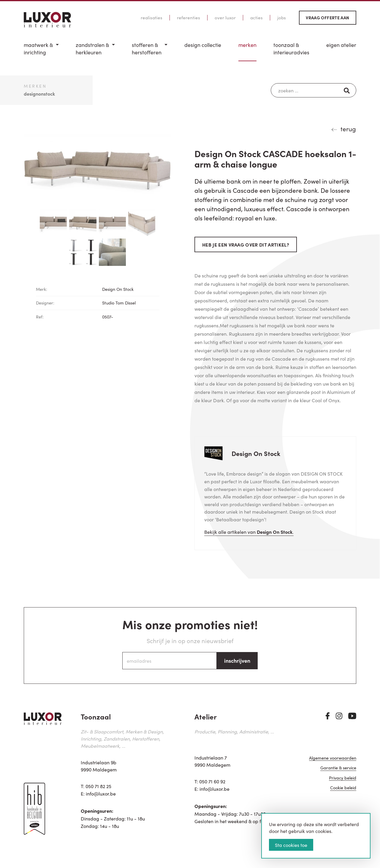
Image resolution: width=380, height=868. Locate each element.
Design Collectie (203, 45)
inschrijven (237, 661)
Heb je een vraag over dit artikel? (246, 244)
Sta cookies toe (291, 845)
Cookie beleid (343, 788)
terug (348, 129)
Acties (256, 18)
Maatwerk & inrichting (38, 49)
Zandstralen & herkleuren (92, 49)
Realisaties (152, 18)
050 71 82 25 (98, 786)
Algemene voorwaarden (333, 759)
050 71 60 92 (212, 781)
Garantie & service (338, 768)
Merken (247, 45)
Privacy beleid (343, 778)
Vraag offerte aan (327, 18)
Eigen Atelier (341, 45)
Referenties (189, 18)
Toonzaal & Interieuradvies (291, 49)
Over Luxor (225, 18)
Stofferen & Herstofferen (147, 49)
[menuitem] (41, 51)
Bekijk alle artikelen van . (249, 532)
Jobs (282, 18)
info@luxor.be (101, 793)
